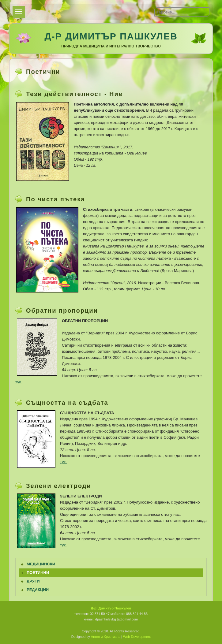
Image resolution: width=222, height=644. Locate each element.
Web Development (137, 637)
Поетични (38, 573)
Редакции (38, 590)
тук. (19, 382)
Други (33, 581)
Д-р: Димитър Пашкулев (111, 608)
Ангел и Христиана (106, 637)
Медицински (41, 564)
